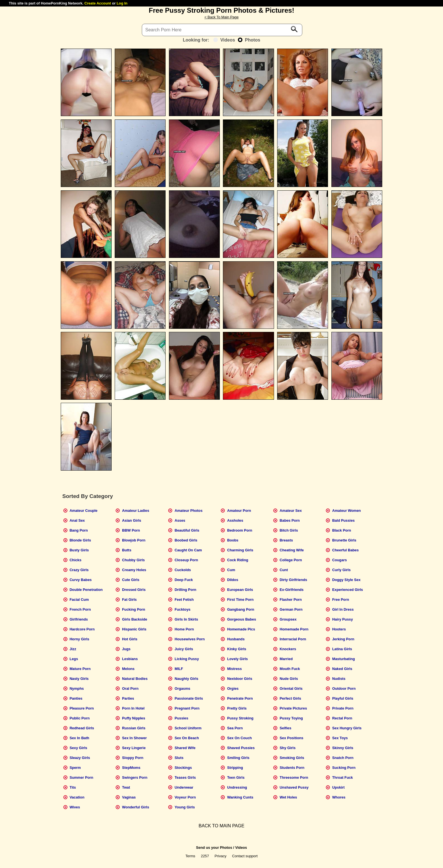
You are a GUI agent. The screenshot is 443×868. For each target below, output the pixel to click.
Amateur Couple (83, 511)
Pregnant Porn (187, 708)
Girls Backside (135, 619)
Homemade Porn (294, 629)
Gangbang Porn (241, 609)
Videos (224, 40)
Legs (74, 659)
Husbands (236, 639)
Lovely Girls (237, 659)
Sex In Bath (79, 738)
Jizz (73, 649)
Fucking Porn (134, 609)
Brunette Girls (344, 540)
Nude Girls (289, 679)
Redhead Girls (82, 728)
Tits (73, 787)
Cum (231, 570)
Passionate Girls (189, 698)
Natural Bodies (135, 679)
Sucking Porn (344, 768)
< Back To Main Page (221, 17)
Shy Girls (288, 748)
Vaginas (129, 797)
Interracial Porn (293, 639)
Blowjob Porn (134, 540)
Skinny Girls (343, 748)
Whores (339, 797)
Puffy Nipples (134, 718)
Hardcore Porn (82, 629)
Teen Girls (236, 777)
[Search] (222, 30)
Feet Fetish (184, 600)
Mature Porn (80, 669)
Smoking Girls (292, 758)
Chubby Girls (133, 560)
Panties (76, 698)
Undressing (237, 787)
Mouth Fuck (290, 669)
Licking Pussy (187, 659)
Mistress (234, 669)
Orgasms (182, 688)
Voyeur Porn (185, 797)
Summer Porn (81, 777)
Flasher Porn (291, 600)
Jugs (126, 649)
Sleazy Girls (80, 758)
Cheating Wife (292, 550)
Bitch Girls (289, 530)
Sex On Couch (239, 738)
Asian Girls (132, 520)
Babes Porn (290, 520)
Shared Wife (185, 748)
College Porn (291, 560)
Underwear (184, 787)
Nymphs (77, 688)
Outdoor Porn (344, 688)
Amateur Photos (189, 511)
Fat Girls (129, 600)
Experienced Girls (348, 590)
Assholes (235, 520)
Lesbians (130, 659)
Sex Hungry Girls (347, 728)
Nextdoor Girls (240, 679)
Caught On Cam (188, 550)
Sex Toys (340, 738)
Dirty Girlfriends (293, 580)
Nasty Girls (79, 679)
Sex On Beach (187, 738)
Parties (128, 698)
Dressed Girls (134, 590)
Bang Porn (79, 530)
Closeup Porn (186, 560)
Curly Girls (341, 570)
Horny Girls (79, 639)
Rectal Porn (342, 718)
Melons (128, 669)
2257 (205, 856)
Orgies (233, 688)
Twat (126, 787)
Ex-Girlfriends (292, 590)
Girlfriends (79, 619)
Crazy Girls (79, 570)
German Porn (291, 609)
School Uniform (188, 728)
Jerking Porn (343, 639)
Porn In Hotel (133, 708)
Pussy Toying (291, 718)
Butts (127, 550)
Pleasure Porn (82, 708)
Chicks (75, 560)
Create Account (98, 3)
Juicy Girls (184, 649)
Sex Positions (292, 738)
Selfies (285, 728)
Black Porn (342, 530)
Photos (249, 40)
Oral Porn (130, 688)
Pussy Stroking (240, 718)
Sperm (75, 768)
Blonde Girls (80, 540)
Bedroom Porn (240, 530)
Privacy (221, 856)
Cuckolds (183, 570)
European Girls (240, 590)
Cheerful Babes (346, 550)
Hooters (339, 629)
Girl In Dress (343, 609)
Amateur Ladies (136, 511)
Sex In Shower (134, 738)
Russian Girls (134, 728)
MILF (179, 669)
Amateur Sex (291, 511)
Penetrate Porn (240, 698)
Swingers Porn (135, 777)
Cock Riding (238, 560)
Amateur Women (347, 511)
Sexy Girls (78, 748)
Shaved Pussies (241, 748)
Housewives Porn (190, 639)
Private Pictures (293, 708)
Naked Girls (342, 669)
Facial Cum (79, 600)
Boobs (233, 540)
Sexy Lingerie (134, 748)
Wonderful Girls (136, 807)
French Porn (80, 609)
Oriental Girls (291, 688)
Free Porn (341, 600)
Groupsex (288, 619)
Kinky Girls (237, 649)
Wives (75, 807)
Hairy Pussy (343, 619)
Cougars (340, 560)
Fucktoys (183, 609)
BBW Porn (131, 530)
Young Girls (185, 807)
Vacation (77, 797)
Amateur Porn (239, 511)
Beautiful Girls (187, 530)
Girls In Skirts (186, 619)
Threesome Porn (294, 777)
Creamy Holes (134, 570)
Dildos (233, 580)
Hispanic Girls (134, 629)
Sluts (179, 758)
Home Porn (184, 629)
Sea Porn (235, 728)
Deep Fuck (184, 580)
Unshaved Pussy (294, 787)
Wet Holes (288, 797)
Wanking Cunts (240, 797)
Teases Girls (185, 777)
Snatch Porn (343, 758)
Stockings (183, 768)
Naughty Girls (186, 679)
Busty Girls (79, 550)
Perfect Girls (290, 698)
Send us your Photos (214, 848)
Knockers (288, 649)
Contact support (245, 856)
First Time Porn (240, 600)
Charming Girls (240, 550)
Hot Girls (130, 639)
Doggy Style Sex (346, 580)
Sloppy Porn (133, 758)
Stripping (235, 768)
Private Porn (343, 708)
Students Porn (292, 768)
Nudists (339, 679)
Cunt (284, 570)
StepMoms (131, 768)
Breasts (286, 540)
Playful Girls (343, 698)
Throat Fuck (343, 777)
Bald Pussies (344, 520)
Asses (180, 520)
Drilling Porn (185, 590)
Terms (190, 856)
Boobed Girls (186, 540)
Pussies (181, 718)
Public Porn (80, 718)
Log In (122, 3)
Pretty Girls (237, 708)
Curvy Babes (81, 580)
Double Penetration (86, 590)
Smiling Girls (238, 758)
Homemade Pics (241, 629)
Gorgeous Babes (242, 619)
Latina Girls (342, 649)
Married (286, 659)
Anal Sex (77, 520)
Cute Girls (131, 580)
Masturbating (344, 659)
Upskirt (338, 787)
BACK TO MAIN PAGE (221, 826)
